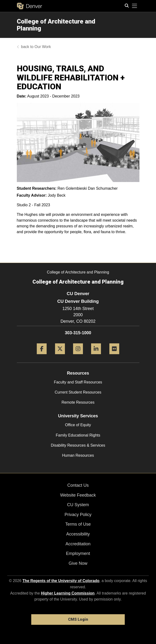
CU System (78, 505)
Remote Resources (78, 402)
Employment (78, 553)
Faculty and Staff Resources (78, 382)
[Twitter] (60, 356)
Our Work (43, 47)
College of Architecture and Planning (56, 25)
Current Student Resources (78, 392)
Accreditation (78, 544)
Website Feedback (78, 495)
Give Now (78, 563)
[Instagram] (78, 356)
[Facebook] (42, 356)
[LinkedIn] (96, 356)
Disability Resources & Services (78, 445)
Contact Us (78, 485)
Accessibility (78, 534)
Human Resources (78, 455)
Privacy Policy (78, 515)
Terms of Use (78, 524)
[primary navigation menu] (135, 6)
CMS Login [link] (78, 619)
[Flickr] (114, 356)
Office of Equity (78, 425)
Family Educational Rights (78, 435)
